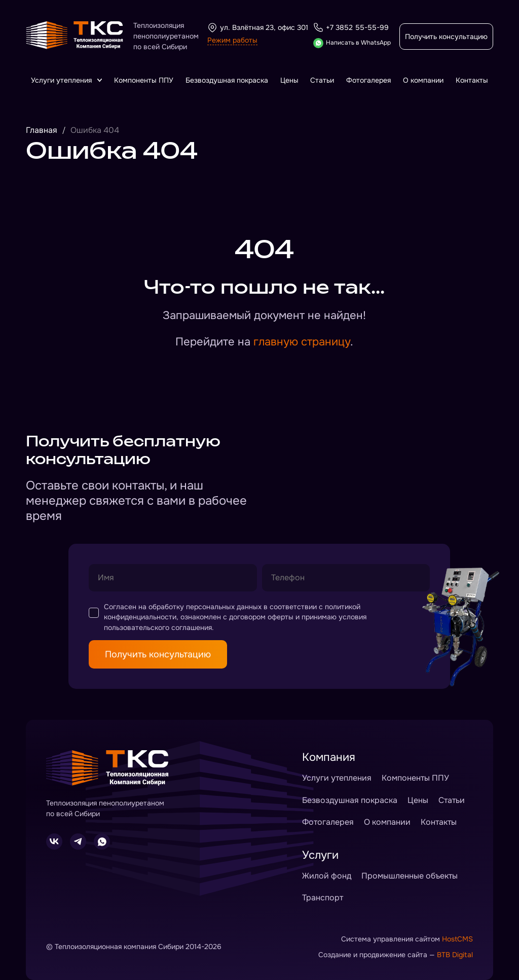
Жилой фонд (327, 876)
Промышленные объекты (410, 876)
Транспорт (323, 898)
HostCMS (457, 939)
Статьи (322, 80)
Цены (289, 80)
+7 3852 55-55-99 (351, 27)
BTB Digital (455, 955)
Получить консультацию (446, 37)
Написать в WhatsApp (352, 43)
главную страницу (302, 342)
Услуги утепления (66, 80)
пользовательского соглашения (158, 627)
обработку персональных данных (205, 607)
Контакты (472, 80)
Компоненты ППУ (144, 80)
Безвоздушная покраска (227, 80)
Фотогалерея (368, 80)
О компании (423, 80)
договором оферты (261, 617)
